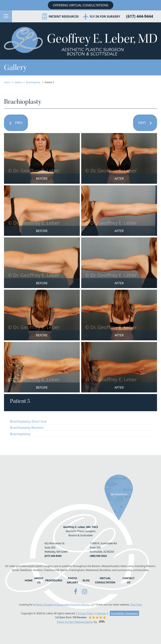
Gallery (18, 82)
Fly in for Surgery (105, 16)
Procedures (54, 580)
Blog (86, 580)
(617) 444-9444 (53, 556)
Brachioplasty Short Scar (29, 421)
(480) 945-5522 (98, 556)
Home (7, 82)
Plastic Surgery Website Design (75, 622)
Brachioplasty (33, 82)
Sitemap (101, 613)
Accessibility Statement (124, 613)
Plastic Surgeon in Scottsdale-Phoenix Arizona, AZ (65, 604)
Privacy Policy (86, 613)
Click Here (136, 604)
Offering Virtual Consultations (81, 5)
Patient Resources (64, 16)
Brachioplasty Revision (27, 428)
